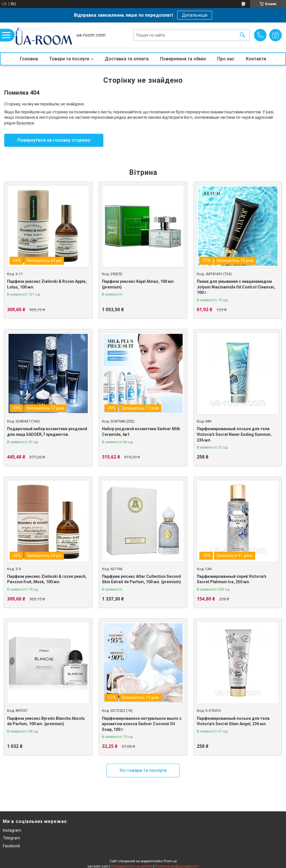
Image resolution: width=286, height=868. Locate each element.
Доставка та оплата (127, 59)
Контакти (256, 59)
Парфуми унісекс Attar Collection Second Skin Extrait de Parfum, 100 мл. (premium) (141, 579)
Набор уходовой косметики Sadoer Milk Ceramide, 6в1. (141, 432)
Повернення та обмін (183, 59)
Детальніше (195, 15)
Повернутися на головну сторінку (54, 140)
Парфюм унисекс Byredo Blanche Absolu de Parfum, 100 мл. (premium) (46, 721)
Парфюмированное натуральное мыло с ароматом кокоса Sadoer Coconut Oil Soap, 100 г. (142, 724)
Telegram (11, 838)
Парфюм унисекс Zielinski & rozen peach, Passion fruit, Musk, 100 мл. (47, 579)
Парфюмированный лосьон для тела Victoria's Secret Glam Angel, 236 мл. (233, 721)
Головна (29, 59)
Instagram (12, 830)
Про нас (226, 59)
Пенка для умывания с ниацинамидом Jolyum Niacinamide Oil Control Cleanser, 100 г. (236, 287)
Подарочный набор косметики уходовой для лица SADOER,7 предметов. (47, 432)
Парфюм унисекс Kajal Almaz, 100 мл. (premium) (138, 284)
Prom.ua (170, 861)
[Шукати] (242, 35)
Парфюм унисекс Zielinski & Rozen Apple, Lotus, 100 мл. (47, 284)
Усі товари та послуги (143, 770)
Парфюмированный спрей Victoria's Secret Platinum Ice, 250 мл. (232, 579)
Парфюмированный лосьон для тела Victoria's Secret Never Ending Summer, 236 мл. (234, 434)
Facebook (11, 846)
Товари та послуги (69, 59)
